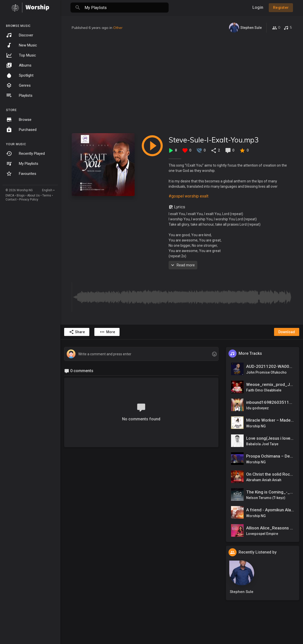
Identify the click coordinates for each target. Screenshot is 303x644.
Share (77, 332)
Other (118, 28)
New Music (22, 45)
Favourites (21, 174)
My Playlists (22, 164)
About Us (33, 195)
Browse (19, 120)
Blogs (21, 195)
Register (281, 8)
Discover (20, 35)
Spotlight (20, 75)
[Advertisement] (182, 83)
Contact (11, 200)
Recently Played (25, 154)
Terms (47, 195)
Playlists (19, 95)
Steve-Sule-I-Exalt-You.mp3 (214, 140)
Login (258, 7)
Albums (19, 65)
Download (287, 332)
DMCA (10, 195)
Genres (18, 85)
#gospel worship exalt (188, 196)
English (47, 190)
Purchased (21, 130)
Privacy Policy (29, 200)
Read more (182, 265)
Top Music (21, 55)
